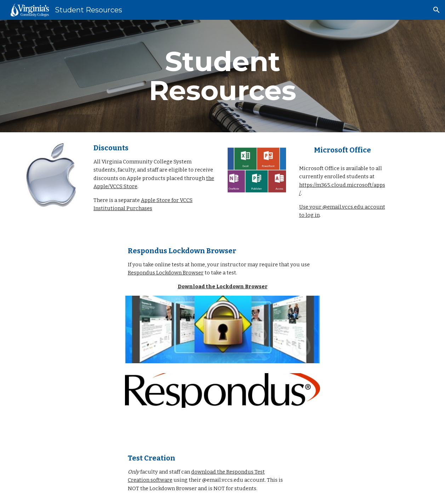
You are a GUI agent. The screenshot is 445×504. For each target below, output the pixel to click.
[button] (437, 10)
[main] (222, 76)
